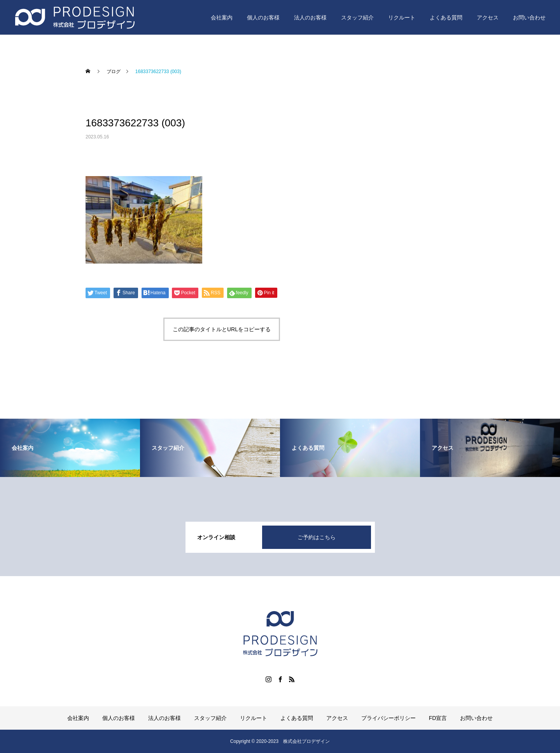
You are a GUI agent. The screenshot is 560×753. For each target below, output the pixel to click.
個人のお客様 (263, 17)
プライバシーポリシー (388, 718)
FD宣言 (438, 718)
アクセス (488, 17)
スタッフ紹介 (357, 17)
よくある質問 (446, 17)
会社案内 (222, 17)
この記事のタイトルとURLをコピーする (222, 329)
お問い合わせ (529, 17)
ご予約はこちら (317, 537)
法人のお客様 (310, 17)
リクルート (402, 17)
